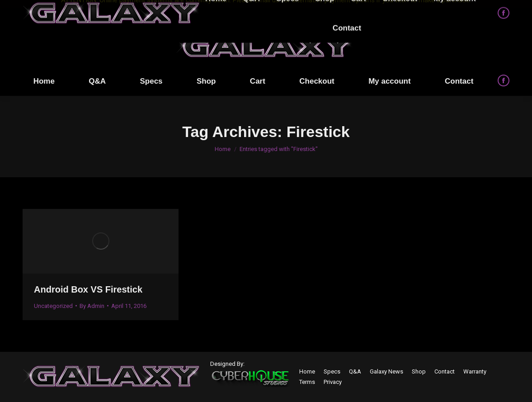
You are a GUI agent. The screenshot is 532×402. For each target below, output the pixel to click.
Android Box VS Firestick (88, 289)
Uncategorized (53, 306)
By (92, 306)
